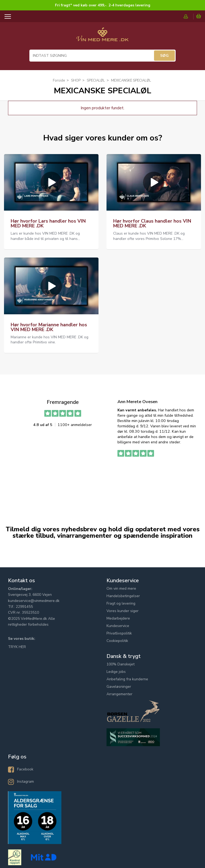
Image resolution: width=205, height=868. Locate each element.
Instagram (25, 781)
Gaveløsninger (119, 687)
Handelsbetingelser (123, 596)
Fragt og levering (121, 603)
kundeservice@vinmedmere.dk (34, 601)
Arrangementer (119, 694)
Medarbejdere (118, 618)
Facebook (25, 769)
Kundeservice (118, 626)
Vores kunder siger (123, 611)
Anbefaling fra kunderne (127, 679)
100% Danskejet (121, 664)
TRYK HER (17, 647)
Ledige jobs (116, 672)
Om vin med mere (121, 588)
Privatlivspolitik (119, 633)
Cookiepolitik (117, 641)
